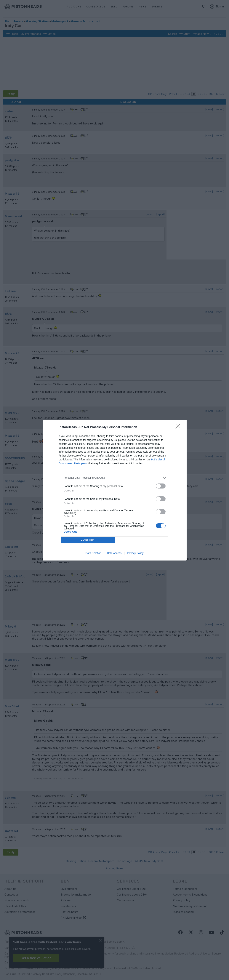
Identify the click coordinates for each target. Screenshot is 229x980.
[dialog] (115, 490)
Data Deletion (93, 553)
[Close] (179, 427)
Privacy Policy (135, 553)
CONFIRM (88, 540)
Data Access (114, 553)
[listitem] (115, 478)
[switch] (161, 486)
